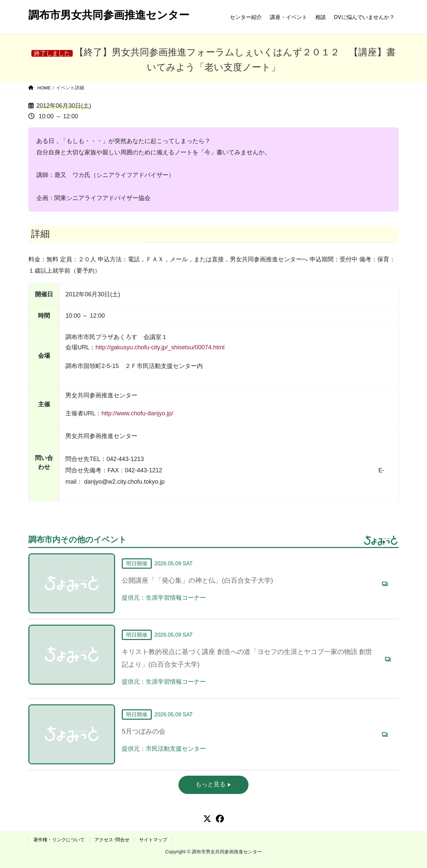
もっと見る (211, 784)
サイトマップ (153, 840)
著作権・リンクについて (59, 840)
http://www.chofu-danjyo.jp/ (137, 413)
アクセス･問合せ (112, 840)
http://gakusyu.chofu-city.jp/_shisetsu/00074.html (160, 347)
